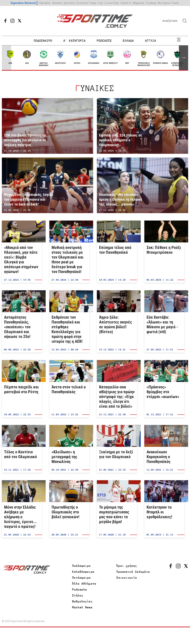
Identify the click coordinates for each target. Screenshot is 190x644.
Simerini (57, 3)
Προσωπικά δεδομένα (133, 572)
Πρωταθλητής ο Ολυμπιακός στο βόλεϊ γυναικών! (69, 509)
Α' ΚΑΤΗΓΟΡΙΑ (75, 41)
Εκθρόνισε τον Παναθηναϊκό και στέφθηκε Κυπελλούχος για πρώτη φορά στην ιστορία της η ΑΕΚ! (69, 321)
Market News (82, 607)
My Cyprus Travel (168, 3)
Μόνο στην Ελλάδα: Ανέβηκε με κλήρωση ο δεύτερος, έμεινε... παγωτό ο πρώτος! (22, 509)
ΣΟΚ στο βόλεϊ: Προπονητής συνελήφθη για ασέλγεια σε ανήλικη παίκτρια (47, 126)
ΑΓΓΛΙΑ (151, 41)
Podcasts (80, 589)
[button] (184, 58)
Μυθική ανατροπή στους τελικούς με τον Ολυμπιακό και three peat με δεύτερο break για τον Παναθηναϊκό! (69, 252)
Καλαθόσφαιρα (83, 572)
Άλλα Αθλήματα (84, 584)
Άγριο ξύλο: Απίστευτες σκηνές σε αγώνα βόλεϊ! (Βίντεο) (117, 321)
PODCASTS (104, 41)
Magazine (139, 3)
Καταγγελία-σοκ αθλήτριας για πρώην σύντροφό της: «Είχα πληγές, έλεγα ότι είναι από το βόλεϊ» (117, 389)
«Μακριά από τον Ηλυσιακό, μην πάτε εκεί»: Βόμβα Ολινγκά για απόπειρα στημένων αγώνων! (22, 252)
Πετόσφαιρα (81, 578)
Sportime (69, 3)
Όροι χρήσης (127, 566)
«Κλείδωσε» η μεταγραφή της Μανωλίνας (69, 449)
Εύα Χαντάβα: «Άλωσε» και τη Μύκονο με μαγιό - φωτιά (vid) (164, 321)
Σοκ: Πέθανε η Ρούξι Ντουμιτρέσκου (164, 252)
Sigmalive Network (23, 3)
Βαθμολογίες (82, 601)
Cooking (151, 3)
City (100, 3)
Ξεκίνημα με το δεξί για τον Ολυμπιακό (117, 449)
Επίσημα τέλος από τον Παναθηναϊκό (117, 252)
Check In (126, 3)
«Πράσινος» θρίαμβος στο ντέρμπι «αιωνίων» (164, 389)
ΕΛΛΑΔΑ (128, 41)
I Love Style (112, 3)
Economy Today (86, 3)
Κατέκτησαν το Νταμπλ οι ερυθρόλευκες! (164, 509)
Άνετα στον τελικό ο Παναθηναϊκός (69, 389)
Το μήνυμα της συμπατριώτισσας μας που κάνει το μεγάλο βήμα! (117, 509)
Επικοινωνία (127, 578)
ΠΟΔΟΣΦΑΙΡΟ (43, 41)
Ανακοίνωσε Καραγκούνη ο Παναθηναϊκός (164, 449)
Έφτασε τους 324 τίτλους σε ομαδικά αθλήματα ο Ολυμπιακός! (142, 126)
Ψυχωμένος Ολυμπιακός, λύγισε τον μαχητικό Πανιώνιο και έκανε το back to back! (47, 185)
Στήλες (78, 595)
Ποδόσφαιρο (81, 566)
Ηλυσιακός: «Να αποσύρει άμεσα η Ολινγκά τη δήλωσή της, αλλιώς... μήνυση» (142, 185)
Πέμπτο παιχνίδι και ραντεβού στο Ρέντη (22, 389)
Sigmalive (45, 3)
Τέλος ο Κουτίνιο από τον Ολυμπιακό (22, 449)
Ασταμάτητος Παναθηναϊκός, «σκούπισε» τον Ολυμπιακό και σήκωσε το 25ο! (22, 321)
